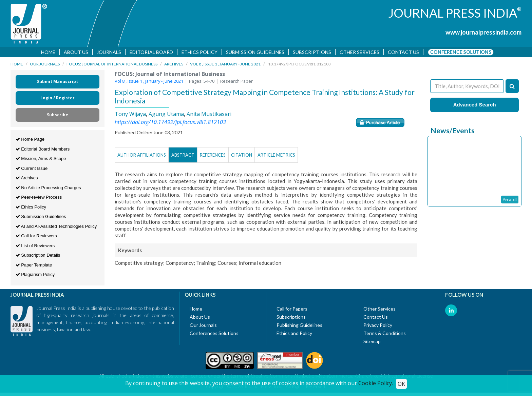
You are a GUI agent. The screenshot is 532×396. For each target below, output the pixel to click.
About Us (76, 52)
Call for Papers (292, 310)
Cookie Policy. (376, 383)
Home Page (30, 141)
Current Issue (32, 169)
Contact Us (376, 318)
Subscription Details (38, 256)
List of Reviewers (35, 247)
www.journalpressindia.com (483, 32)
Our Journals (45, 65)
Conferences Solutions (214, 334)
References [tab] (213, 156)
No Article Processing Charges (48, 189)
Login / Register (58, 99)
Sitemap (372, 342)
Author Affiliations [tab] (142, 156)
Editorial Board (151, 52)
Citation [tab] (242, 156)
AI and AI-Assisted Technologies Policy (56, 227)
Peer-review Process (39, 199)
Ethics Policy (199, 52)
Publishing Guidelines (299, 326)
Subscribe (58, 116)
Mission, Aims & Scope (41, 160)
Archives (174, 65)
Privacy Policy (378, 326)
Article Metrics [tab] (276, 156)
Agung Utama (166, 115)
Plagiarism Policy (35, 276)
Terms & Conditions (385, 334)
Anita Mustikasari (209, 115)
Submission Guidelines (255, 52)
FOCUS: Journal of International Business (112, 65)
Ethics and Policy (294, 334)
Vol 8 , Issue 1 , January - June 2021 (225, 65)
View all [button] (510, 201)
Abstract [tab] (183, 156)
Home (48, 52)
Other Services (359, 52)
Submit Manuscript (58, 83)
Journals (109, 52)
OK (401, 384)
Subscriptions (312, 52)
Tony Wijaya (130, 115)
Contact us (403, 52)
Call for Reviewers (36, 237)
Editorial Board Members (43, 150)
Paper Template (34, 266)
